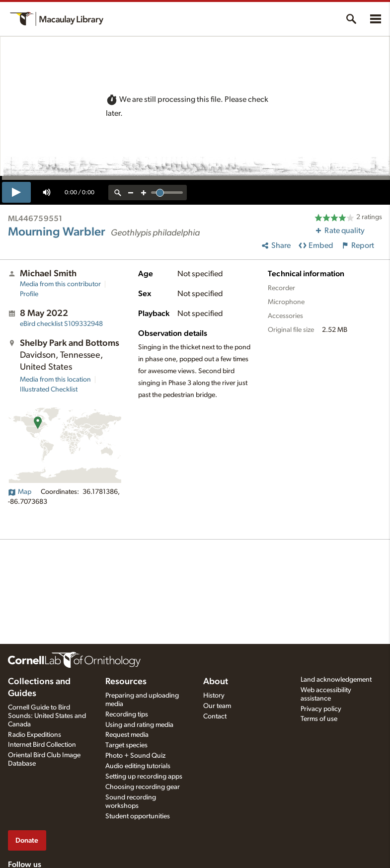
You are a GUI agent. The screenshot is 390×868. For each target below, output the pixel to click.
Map (20, 492)
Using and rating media (139, 725)
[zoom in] (144, 193)
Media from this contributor (60, 284)
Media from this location (55, 380)
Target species (126, 745)
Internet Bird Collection (42, 745)
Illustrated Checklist (49, 390)
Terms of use (319, 719)
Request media (127, 735)
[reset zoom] (118, 193)
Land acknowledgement (336, 680)
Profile (29, 294)
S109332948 (61, 324)
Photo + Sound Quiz (135, 756)
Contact (215, 716)
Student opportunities (138, 816)
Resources (126, 682)
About (216, 682)
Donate (27, 840)
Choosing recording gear (143, 787)
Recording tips (127, 714)
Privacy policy (321, 709)
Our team (217, 706)
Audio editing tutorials (138, 766)
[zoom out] (131, 193)
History (214, 696)
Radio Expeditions (35, 735)
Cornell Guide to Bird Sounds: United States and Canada (47, 716)
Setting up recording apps (144, 777)
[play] (16, 192)
